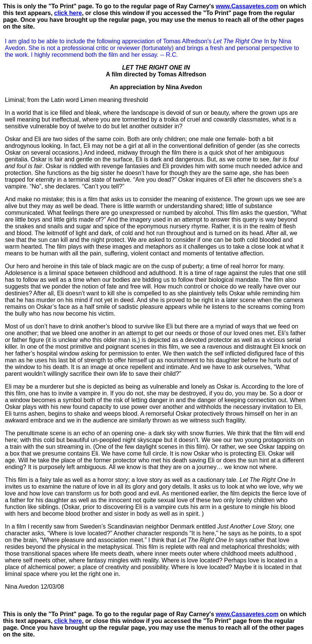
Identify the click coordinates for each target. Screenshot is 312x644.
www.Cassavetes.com (247, 6)
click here (68, 13)
